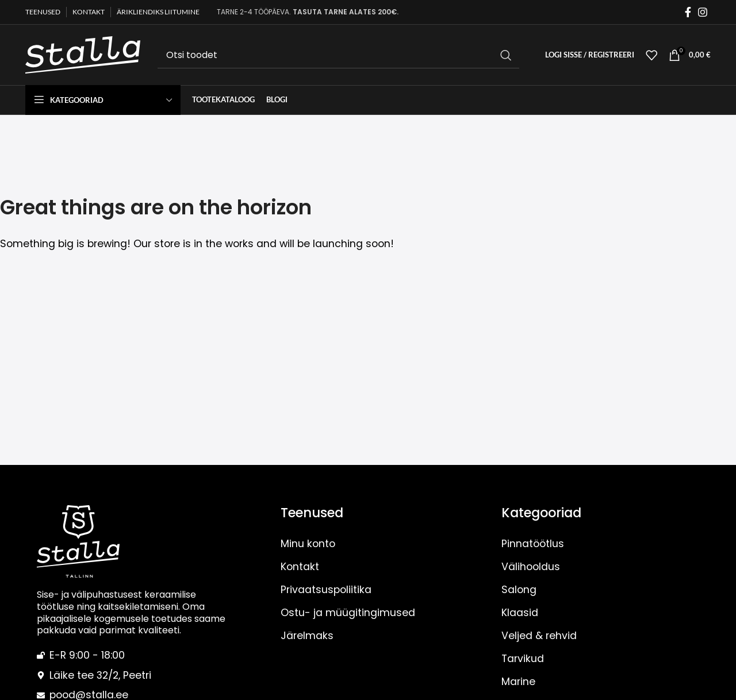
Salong (519, 590)
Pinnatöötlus (533, 544)
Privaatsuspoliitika (326, 590)
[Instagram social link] (703, 12)
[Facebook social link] (688, 12)
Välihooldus (531, 567)
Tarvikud (523, 659)
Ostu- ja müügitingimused (348, 613)
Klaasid (520, 613)
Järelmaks (307, 636)
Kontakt (300, 567)
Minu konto (308, 544)
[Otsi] (338, 55)
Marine (518, 682)
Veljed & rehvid (539, 636)
